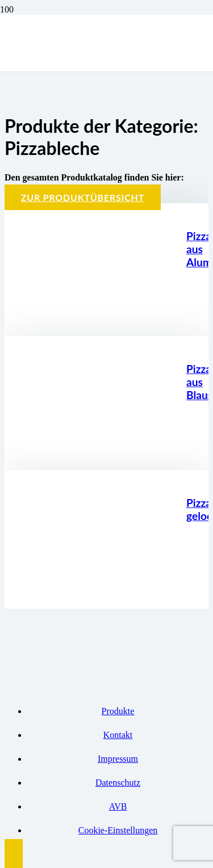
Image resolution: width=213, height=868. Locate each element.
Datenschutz (118, 783)
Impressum (118, 759)
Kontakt (118, 735)
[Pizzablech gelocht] (101, 592)
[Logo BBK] (85, 125)
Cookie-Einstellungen (118, 830)
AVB (118, 806)
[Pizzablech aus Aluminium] (101, 319)
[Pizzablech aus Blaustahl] (101, 453)
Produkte (118, 711)
